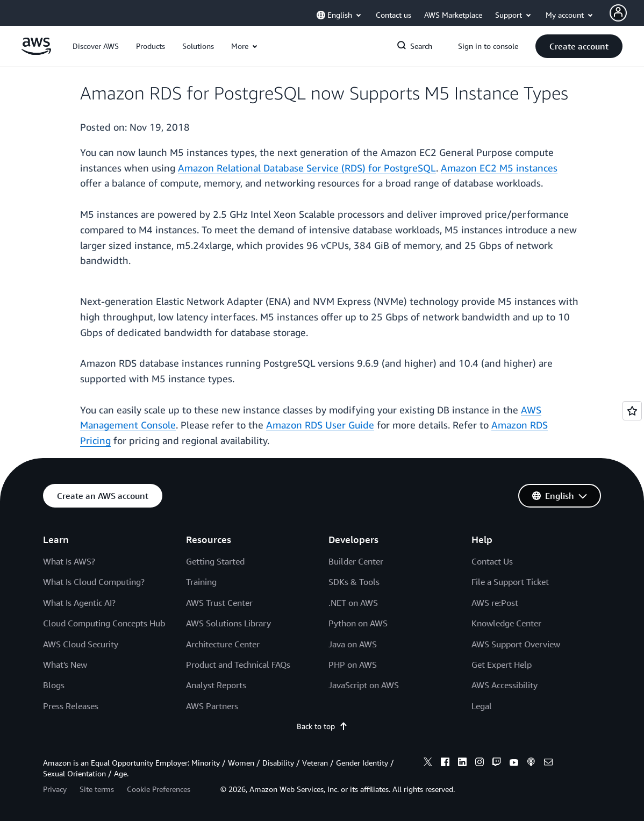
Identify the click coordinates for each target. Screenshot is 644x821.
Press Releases (71, 706)
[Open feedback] (632, 411)
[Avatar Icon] (618, 13)
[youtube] (514, 763)
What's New (65, 665)
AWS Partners (212, 706)
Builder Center (356, 561)
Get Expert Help (502, 665)
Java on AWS (353, 644)
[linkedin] (462, 763)
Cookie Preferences (159, 789)
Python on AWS (358, 623)
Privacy (55, 789)
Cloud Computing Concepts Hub (104, 623)
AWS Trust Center (219, 603)
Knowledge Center (506, 623)
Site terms (97, 789)
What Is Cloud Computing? (94, 582)
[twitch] (497, 763)
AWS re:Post (495, 603)
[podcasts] (531, 763)
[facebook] (445, 763)
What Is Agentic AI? (79, 603)
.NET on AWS (353, 603)
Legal (482, 706)
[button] (96, 46)
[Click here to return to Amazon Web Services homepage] (36, 52)
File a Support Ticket (510, 582)
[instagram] (480, 763)
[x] (428, 763)
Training (201, 582)
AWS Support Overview (516, 644)
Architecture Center (223, 644)
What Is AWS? (69, 561)
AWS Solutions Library (228, 623)
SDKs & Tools (354, 582)
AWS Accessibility (505, 685)
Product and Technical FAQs (238, 665)
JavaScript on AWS (364, 685)
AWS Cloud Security (81, 644)
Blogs (54, 685)
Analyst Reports (216, 685)
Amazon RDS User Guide (320, 425)
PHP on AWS (353, 665)
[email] (548, 763)
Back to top (322, 726)
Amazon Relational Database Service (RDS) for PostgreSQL (307, 168)
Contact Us (492, 561)
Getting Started (215, 561)
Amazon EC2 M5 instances (499, 168)
